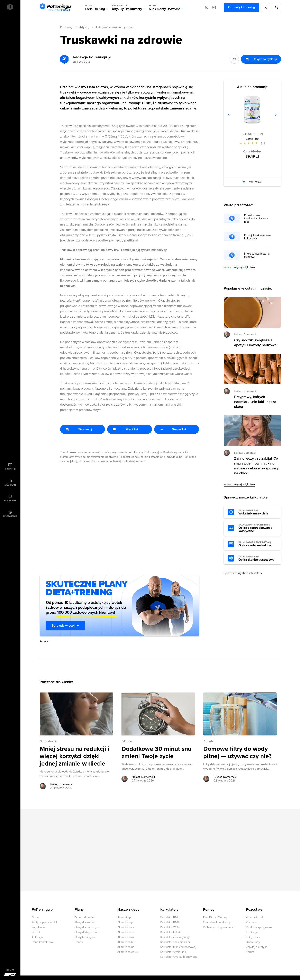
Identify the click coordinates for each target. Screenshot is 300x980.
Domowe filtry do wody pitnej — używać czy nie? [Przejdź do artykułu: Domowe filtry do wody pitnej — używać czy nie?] (237, 753)
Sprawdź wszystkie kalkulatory (243, 573)
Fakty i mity (253, 937)
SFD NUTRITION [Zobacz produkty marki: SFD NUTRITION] (252, 134)
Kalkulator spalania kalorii (176, 942)
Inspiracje (252, 932)
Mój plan (10, 485)
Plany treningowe (85, 937)
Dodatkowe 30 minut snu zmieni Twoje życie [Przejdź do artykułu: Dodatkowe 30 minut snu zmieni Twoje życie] (156, 753)
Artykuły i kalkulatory (127, 7)
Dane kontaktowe (43, 942)
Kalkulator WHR (170, 927)
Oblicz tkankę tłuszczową (258, 558)
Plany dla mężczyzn (87, 927)
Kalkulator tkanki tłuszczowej (178, 947)
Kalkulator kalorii (170, 932)
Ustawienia (10, 516)
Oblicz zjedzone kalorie (258, 544)
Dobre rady (253, 942)
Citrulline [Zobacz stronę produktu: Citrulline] (252, 139)
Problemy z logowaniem (218, 927)
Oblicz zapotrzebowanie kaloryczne (258, 528)
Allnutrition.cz (126, 927)
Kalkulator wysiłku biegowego (179, 957)
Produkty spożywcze (259, 927)
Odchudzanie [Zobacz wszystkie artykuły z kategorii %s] (48, 741)
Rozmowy (10, 501)
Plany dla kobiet (85, 922)
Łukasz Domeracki (246, 334)
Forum (250, 952)
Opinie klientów (84, 917)
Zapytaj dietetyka (257, 947)
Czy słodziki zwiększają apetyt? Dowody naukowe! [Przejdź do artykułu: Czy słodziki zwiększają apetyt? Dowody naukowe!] (256, 343)
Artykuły (85, 27)
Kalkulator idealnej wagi (175, 937)
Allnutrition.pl (125, 922)
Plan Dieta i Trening (215, 917)
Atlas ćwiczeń (254, 917)
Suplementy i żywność (165, 7)
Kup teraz (255, 182)
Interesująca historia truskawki (257, 255)
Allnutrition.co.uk (128, 952)
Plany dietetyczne (86, 932)
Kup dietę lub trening (241, 7)
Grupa (10, 970)
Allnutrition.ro (126, 937)
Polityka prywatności (44, 922)
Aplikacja (37, 937)
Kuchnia (251, 922)
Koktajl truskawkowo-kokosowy (257, 237)
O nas (35, 917)
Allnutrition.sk (126, 932)
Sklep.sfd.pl (124, 917)
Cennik (79, 942)
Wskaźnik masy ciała (258, 512)
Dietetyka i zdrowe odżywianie (114, 27)
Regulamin (38, 927)
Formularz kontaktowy (217, 922)
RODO (36, 932)
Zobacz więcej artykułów (239, 267)
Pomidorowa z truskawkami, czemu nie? (257, 219)
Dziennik (10, 469)
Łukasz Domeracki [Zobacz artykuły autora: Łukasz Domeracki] (61, 784)
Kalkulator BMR (170, 922)
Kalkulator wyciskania (173, 952)
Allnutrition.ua (126, 947)
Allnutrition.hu (126, 942)
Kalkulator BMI (169, 917)
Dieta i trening (95, 7)
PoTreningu (67, 27)
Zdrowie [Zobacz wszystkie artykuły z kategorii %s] (127, 741)
